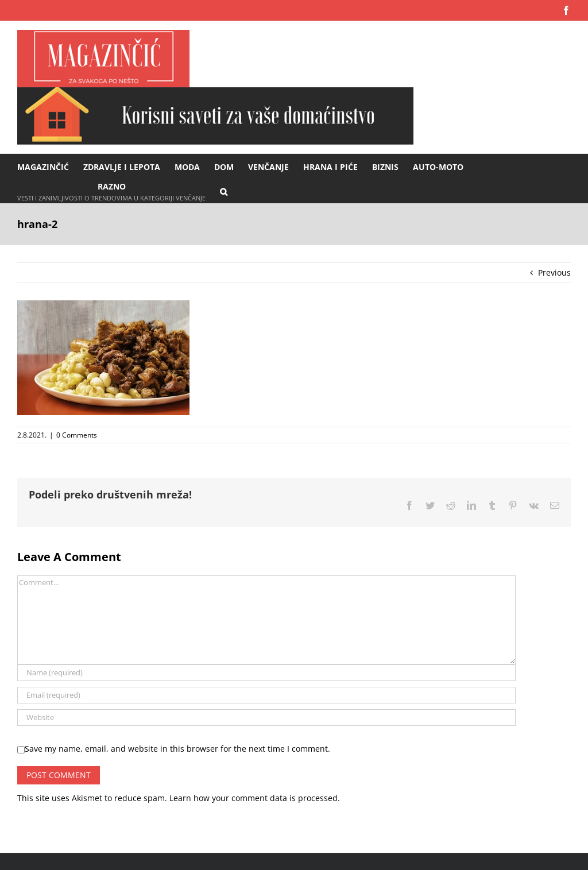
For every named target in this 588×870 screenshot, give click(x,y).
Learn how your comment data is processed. (255, 798)
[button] (224, 191)
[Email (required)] (266, 695)
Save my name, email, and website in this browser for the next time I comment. (177, 749)
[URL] (266, 718)
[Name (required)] (266, 673)
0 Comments (77, 435)
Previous (554, 272)
